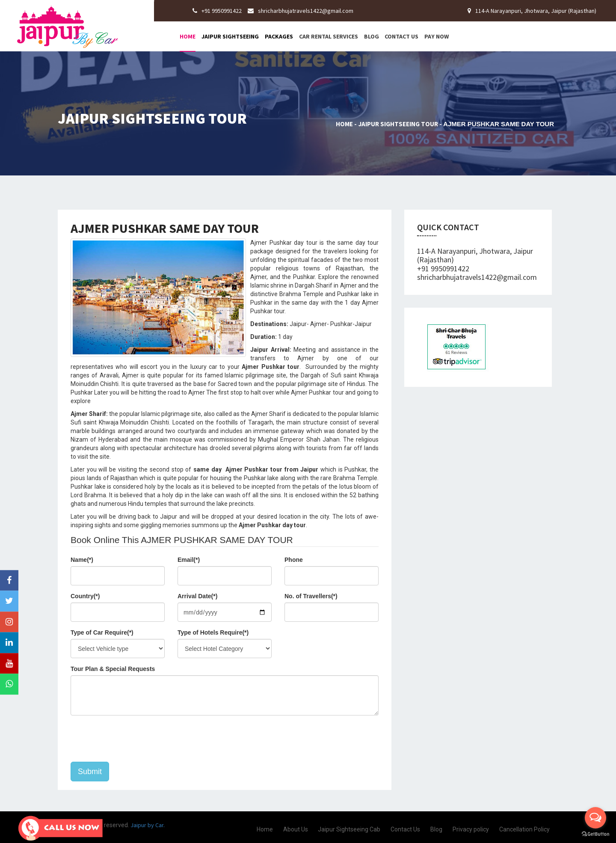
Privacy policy (471, 829)
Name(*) (82, 560)
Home (188, 36)
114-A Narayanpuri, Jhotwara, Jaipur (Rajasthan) (532, 11)
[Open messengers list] (595, 818)
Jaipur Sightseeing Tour (398, 124)
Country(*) (85, 596)
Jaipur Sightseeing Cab (349, 829)
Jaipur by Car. (147, 825)
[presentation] (136, 739)
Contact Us (401, 36)
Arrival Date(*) (197, 596)
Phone (294, 560)
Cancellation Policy (524, 829)
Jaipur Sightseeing (230, 36)
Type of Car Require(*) (102, 632)
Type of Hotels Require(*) (213, 632)
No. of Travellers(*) (311, 596)
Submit (90, 772)
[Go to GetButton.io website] (595, 834)
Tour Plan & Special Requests (113, 669)
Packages (279, 36)
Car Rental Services (329, 36)
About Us (296, 829)
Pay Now (437, 36)
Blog (372, 36)
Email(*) (189, 560)
